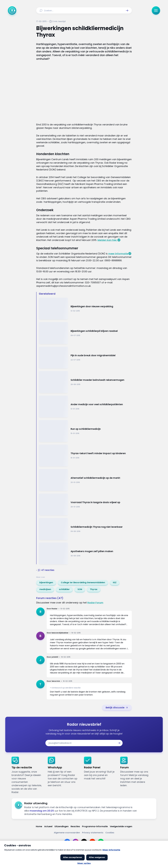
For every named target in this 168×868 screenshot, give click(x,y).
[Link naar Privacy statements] (93, 833)
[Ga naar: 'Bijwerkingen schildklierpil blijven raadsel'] (85, 333)
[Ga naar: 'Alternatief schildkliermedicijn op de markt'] (85, 480)
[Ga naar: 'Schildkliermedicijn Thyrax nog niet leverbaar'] (85, 529)
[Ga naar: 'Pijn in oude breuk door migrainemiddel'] (85, 358)
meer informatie (118, 254)
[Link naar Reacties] (75, 826)
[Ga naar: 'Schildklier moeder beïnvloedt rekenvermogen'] (85, 382)
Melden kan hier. (107, 240)
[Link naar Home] (39, 826)
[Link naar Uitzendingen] (61, 826)
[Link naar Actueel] (48, 826)
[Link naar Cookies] (110, 833)
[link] (46, 583)
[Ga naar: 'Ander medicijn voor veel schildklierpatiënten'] (85, 407)
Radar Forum (95, 603)
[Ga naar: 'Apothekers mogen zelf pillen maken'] (85, 553)
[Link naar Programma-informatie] (95, 826)
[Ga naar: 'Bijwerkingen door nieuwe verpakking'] (85, 309)
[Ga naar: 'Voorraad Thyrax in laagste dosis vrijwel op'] (85, 505)
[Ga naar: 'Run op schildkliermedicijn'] (85, 431)
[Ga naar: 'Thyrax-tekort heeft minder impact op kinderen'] (85, 456)
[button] (127, 11)
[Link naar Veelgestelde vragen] (121, 826)
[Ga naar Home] (12, 11)
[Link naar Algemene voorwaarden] (67, 833)
